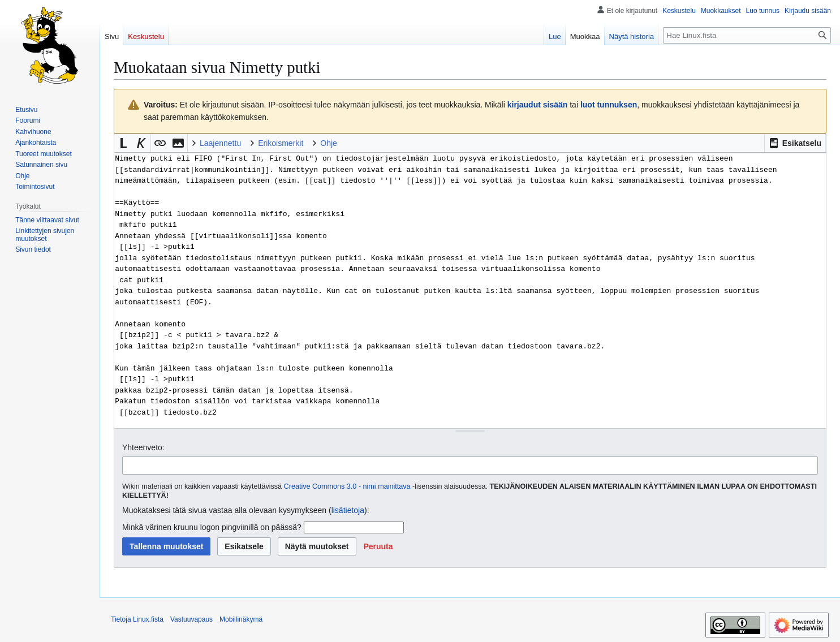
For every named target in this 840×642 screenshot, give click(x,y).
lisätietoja (348, 510)
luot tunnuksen (609, 105)
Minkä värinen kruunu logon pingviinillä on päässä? (212, 527)
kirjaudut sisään (538, 105)
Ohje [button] (329, 143)
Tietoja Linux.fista (137, 619)
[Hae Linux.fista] (747, 35)
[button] (795, 143)
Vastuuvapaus (191, 619)
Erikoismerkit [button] (281, 143)
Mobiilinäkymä (241, 619)
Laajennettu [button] (220, 143)
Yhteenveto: (143, 447)
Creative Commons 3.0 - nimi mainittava (347, 486)
